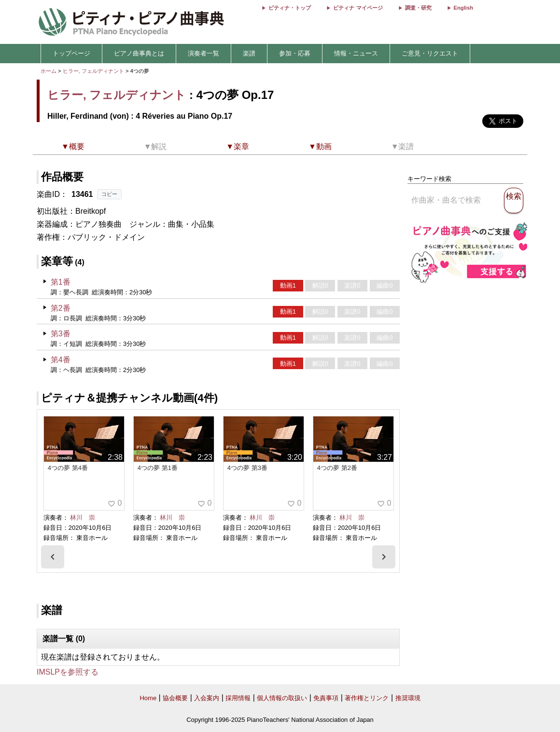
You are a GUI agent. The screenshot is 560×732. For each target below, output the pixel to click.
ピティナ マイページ (358, 8)
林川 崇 (83, 518)
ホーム (49, 71)
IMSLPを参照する (68, 672)
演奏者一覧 (203, 53)
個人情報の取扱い (282, 698)
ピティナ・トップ (290, 8)
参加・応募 (295, 53)
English (463, 8)
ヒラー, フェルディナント (93, 71)
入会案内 (207, 698)
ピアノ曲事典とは (139, 53)
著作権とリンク (367, 698)
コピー (109, 194)
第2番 (61, 308)
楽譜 (249, 53)
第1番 (61, 282)
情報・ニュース (356, 53)
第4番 (61, 360)
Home (148, 698)
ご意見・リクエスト (430, 53)
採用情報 (238, 698)
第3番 (61, 334)
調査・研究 (418, 8)
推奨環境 (408, 698)
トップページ (71, 53)
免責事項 (326, 698)
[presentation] (53, 557)
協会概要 (175, 698)
